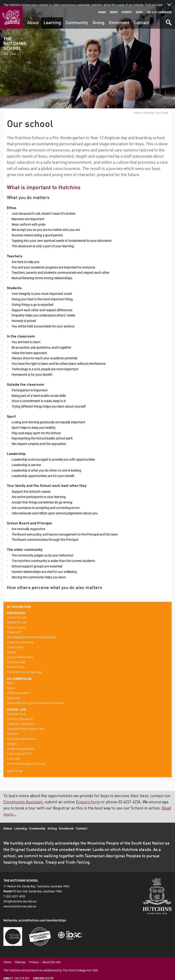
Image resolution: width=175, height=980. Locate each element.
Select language (159, 6)
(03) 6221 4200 (16, 890)
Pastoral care (16, 708)
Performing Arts (18, 687)
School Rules (16, 661)
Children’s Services (20, 718)
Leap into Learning (20, 636)
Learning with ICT (19, 748)
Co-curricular (19, 673)
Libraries (13, 753)
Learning (52, 17)
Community (77, 17)
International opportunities (26, 758)
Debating (13, 692)
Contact (142, 17)
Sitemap (20, 956)
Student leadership (20, 743)
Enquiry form (88, 796)
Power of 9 (14, 626)
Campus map (16, 656)
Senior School (16, 622)
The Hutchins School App (24, 666)
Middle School (17, 617)
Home (102, 6)
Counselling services (21, 733)
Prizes (11, 646)
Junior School (16, 612)
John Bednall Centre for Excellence (31, 631)
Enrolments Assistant (23, 796)
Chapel (12, 738)
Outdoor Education (20, 713)
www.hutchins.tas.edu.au (20, 901)
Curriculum (15, 641)
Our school (16, 607)
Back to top (15, 765)
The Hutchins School (15, 40)
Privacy (34, 956)
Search (168, 15)
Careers (12, 728)
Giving (98, 17)
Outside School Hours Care (26, 723)
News (114, 6)
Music (11, 682)
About (33, 17)
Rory (139, 6)
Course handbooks (20, 651)
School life (16, 704)
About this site (51, 956)
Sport (11, 677)
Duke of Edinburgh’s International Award (35, 697)
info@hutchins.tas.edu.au (20, 895)
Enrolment (119, 17)
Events (127, 6)
